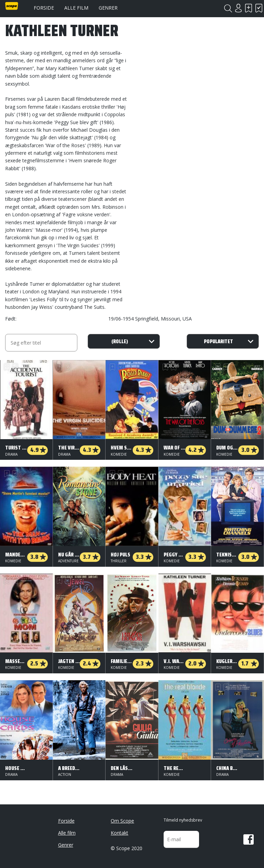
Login (238, 8)
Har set (259, 8)
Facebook (249, 839)
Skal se (249, 8)
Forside (44, 8)
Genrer (108, 8)
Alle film (76, 8)
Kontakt (119, 833)
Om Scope (122, 821)
